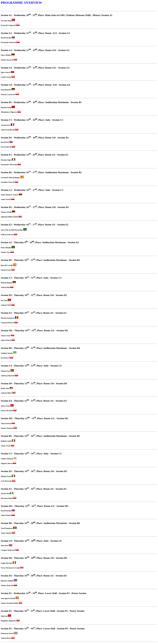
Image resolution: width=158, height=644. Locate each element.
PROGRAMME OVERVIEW (21, 3)
